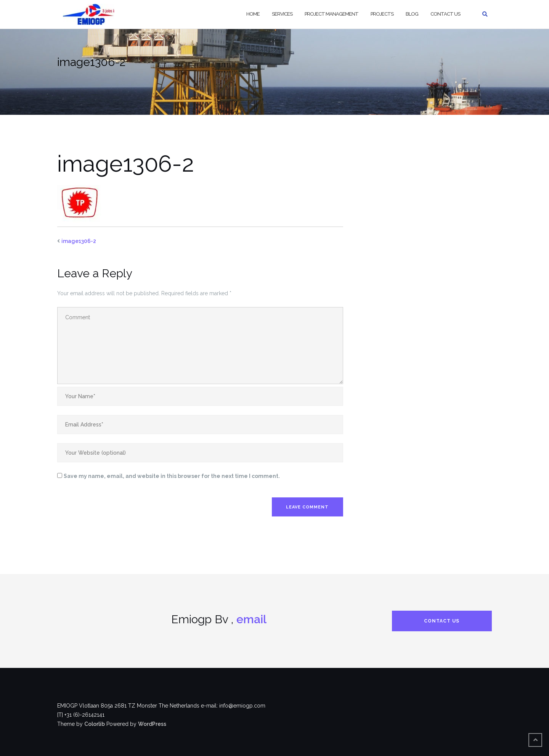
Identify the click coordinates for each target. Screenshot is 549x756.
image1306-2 (79, 241)
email (251, 619)
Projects (382, 14)
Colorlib (95, 724)
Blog (412, 14)
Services (282, 14)
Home (253, 14)
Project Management (331, 14)
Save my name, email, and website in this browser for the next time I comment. (172, 476)
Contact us (445, 14)
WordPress (152, 724)
